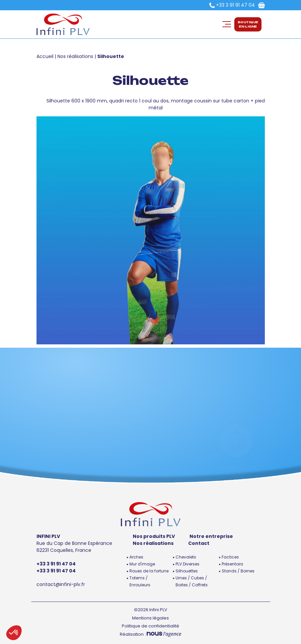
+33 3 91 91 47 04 (235, 5)
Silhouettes (187, 571)
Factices (230, 557)
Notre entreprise (211, 536)
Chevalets (186, 557)
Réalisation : (150, 634)
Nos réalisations (75, 56)
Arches (136, 557)
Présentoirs (232, 564)
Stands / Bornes (238, 571)
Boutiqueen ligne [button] (248, 24)
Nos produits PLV (154, 536)
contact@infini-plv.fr (61, 584)
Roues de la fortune (149, 571)
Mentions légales (150, 618)
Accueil (45, 56)
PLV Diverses (188, 564)
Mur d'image (142, 564)
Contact (199, 543)
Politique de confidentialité (150, 626)
